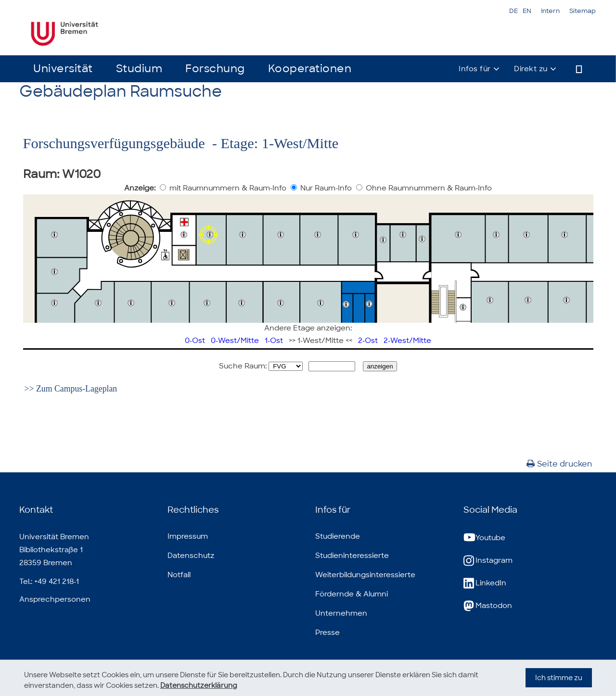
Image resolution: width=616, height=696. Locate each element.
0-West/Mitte (235, 341)
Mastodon (488, 606)
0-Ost (195, 341)
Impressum (188, 536)
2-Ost (368, 341)
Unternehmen (341, 613)
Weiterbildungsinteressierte (365, 575)
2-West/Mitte (407, 341)
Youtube (484, 538)
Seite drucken (559, 464)
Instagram (488, 561)
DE (513, 11)
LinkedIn (485, 583)
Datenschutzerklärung (199, 685)
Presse (327, 633)
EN (527, 11)
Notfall (179, 575)
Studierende (338, 536)
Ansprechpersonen (55, 599)
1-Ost (274, 341)
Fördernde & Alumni (352, 594)
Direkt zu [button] (531, 69)
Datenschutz (191, 556)
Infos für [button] (475, 69)
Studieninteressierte (352, 556)
